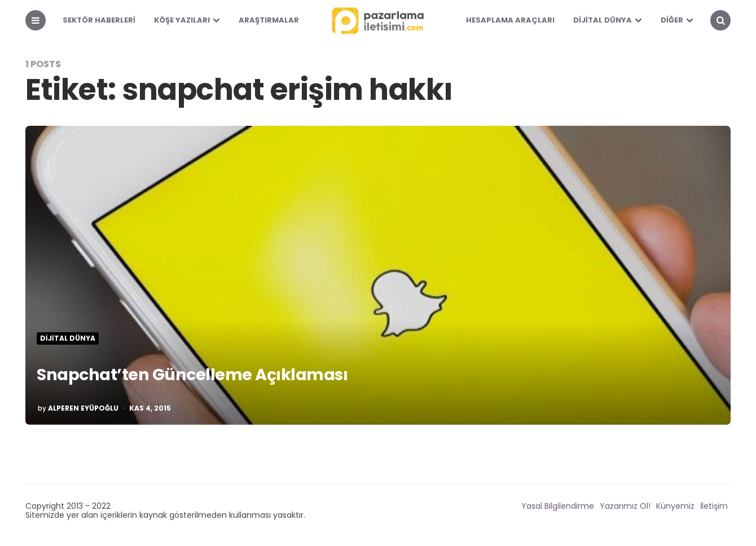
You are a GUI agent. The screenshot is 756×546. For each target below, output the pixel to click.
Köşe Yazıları (182, 20)
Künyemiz (675, 506)
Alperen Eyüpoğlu (83, 408)
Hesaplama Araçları (510, 20)
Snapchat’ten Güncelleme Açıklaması (209, 374)
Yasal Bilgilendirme (558, 506)
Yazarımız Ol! (625, 506)
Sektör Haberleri (99, 20)
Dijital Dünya (603, 20)
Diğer (672, 20)
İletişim (714, 506)
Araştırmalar (269, 20)
